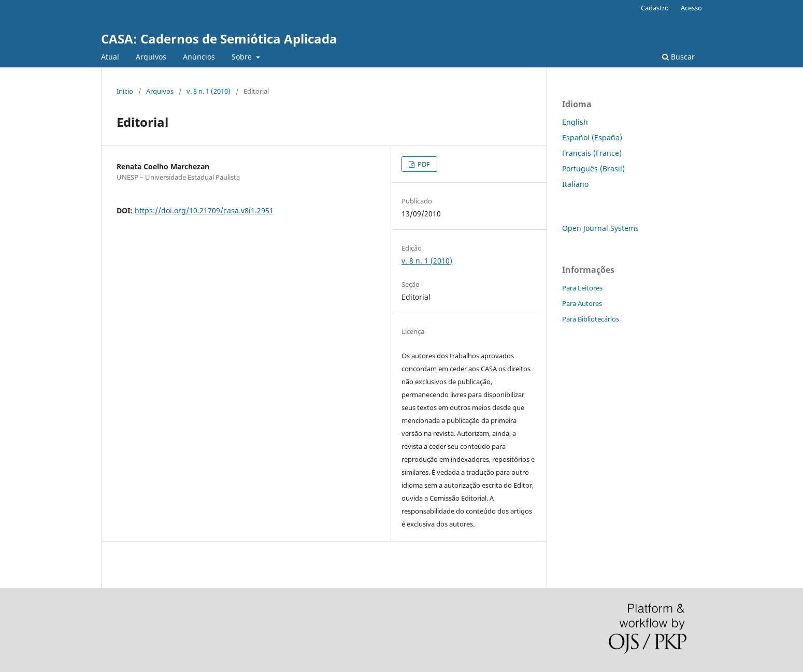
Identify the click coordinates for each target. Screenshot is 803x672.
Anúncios (199, 57)
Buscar (678, 57)
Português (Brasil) (593, 169)
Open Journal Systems (600, 228)
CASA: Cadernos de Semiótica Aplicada (219, 39)
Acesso (691, 8)
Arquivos (151, 57)
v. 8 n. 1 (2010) (209, 91)
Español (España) (592, 137)
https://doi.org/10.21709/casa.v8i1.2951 (204, 210)
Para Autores (582, 303)
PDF (423, 164)
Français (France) (592, 153)
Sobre (243, 57)
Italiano (575, 184)
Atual (110, 57)
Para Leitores (582, 288)
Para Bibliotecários (591, 319)
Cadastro (655, 8)
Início (125, 91)
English (575, 122)
